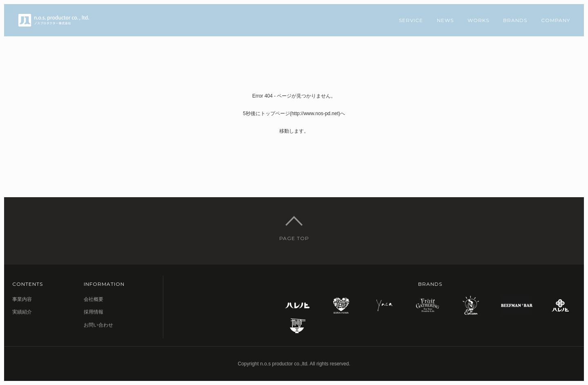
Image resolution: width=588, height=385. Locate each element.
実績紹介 (22, 312)
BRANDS (515, 20)
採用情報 (94, 312)
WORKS (478, 20)
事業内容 (22, 299)
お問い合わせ (98, 325)
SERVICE (411, 20)
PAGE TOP (294, 238)
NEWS (445, 20)
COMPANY (556, 20)
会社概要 (94, 299)
